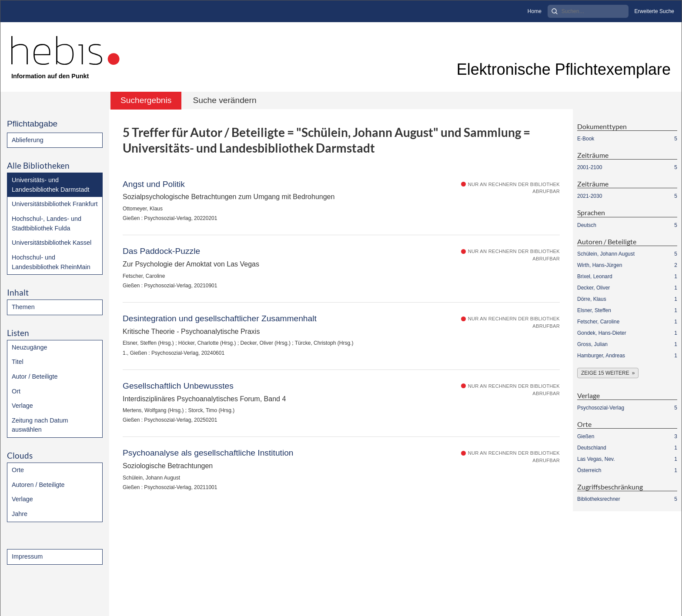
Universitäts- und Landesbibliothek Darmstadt (50, 185)
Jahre (20, 514)
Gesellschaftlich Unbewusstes (178, 386)
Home (535, 11)
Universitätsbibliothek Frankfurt (55, 204)
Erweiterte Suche (654, 11)
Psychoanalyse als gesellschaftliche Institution (208, 453)
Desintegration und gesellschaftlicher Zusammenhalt (220, 318)
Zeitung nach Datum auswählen (40, 425)
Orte (18, 470)
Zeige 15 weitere (605, 373)
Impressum (27, 556)
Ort (16, 391)
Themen (23, 307)
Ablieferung (28, 140)
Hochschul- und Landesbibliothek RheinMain (51, 262)
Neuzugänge (30, 347)
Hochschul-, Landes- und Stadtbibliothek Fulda (47, 223)
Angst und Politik (154, 184)
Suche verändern (224, 100)
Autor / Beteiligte (35, 376)
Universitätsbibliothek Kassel (52, 243)
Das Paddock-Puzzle (161, 251)
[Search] (588, 11)
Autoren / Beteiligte (38, 485)
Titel (18, 362)
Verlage (22, 406)
